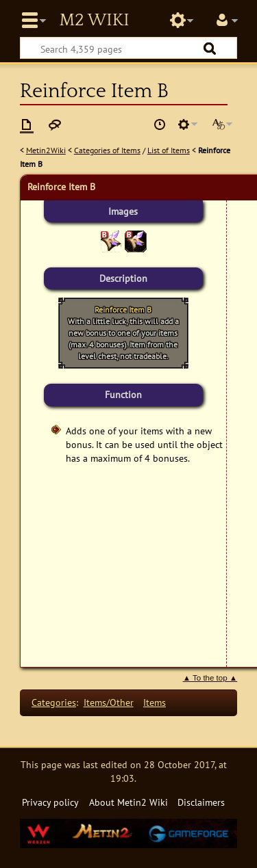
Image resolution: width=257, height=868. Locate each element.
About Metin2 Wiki (128, 802)
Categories (54, 702)
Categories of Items (107, 150)
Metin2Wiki (46, 150)
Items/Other (109, 702)
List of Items (169, 150)
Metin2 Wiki (94, 21)
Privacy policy (50, 802)
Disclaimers (201, 802)
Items (155, 702)
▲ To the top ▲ (210, 678)
